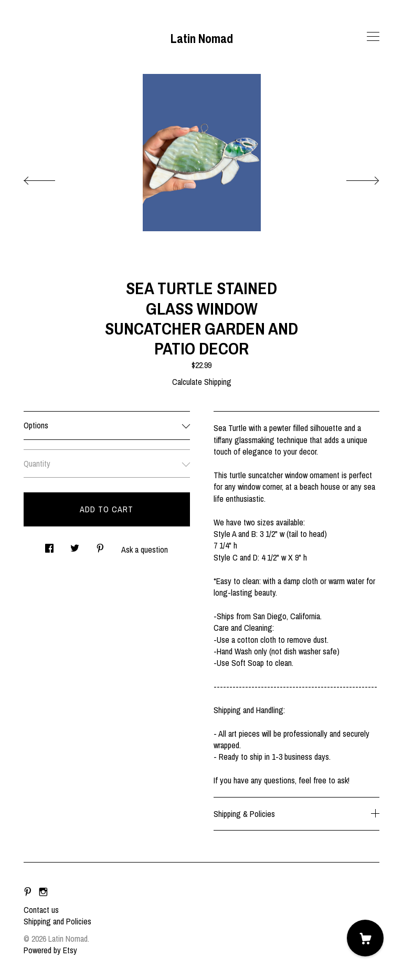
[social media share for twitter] (75, 546)
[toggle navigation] (373, 37)
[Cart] (365, 938)
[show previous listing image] (50, 178)
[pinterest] (28, 892)
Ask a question (145, 550)
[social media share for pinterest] (100, 546)
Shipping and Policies (57, 921)
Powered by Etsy (50, 950)
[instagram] (43, 892)
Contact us (41, 910)
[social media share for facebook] (49, 546)
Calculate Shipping (202, 382)
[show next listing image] (353, 178)
